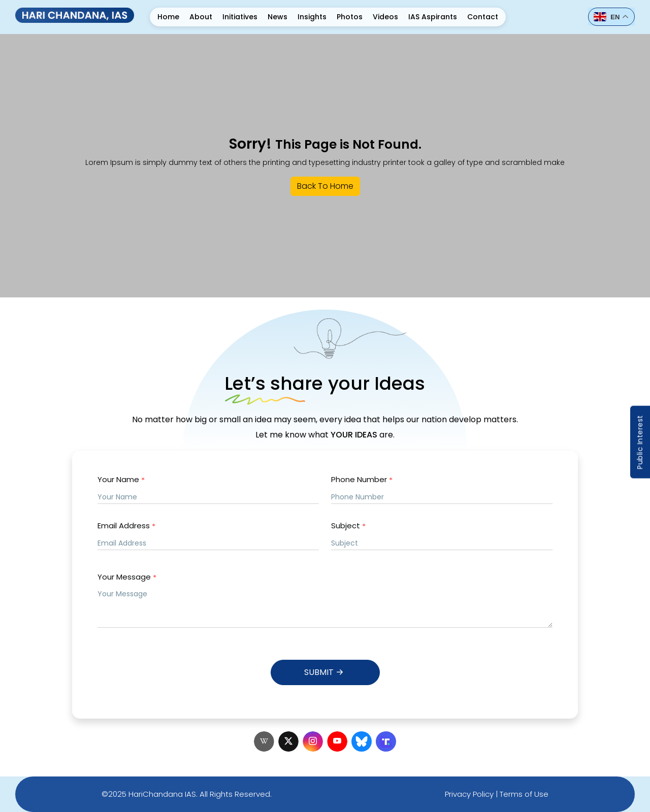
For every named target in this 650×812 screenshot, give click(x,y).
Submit (325, 672)
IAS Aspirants (433, 17)
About (201, 17)
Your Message (127, 577)
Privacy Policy (469, 794)
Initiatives (240, 17)
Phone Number (362, 480)
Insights (312, 17)
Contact (483, 17)
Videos (385, 17)
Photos (350, 17)
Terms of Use (524, 794)
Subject (348, 526)
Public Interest (640, 442)
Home (168, 17)
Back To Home (325, 186)
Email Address (126, 526)
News (278, 17)
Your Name (121, 480)
